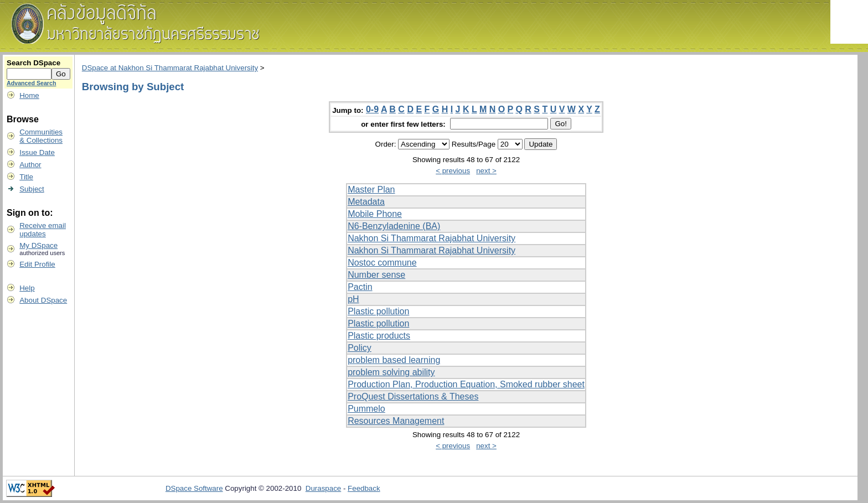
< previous (453, 171)
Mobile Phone (375, 214)
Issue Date (37, 152)
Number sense (376, 275)
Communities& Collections (41, 136)
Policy (360, 348)
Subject (32, 189)
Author (30, 165)
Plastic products (379, 336)
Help (27, 288)
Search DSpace (33, 63)
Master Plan (371, 190)
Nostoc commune (382, 263)
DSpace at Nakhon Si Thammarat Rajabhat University (170, 68)
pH (353, 299)
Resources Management (396, 421)
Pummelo (366, 409)
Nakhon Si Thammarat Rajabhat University (432, 238)
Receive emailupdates (43, 230)
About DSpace (43, 300)
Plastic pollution (378, 311)
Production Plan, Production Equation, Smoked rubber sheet (466, 384)
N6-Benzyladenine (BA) (394, 226)
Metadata (366, 202)
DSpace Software (194, 488)
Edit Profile (37, 264)
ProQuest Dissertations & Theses (413, 396)
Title (26, 177)
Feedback (364, 488)
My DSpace (38, 245)
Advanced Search (31, 83)
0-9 (372, 109)
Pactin (360, 287)
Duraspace (323, 488)
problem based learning (394, 360)
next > (486, 171)
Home (29, 95)
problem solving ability (391, 372)
